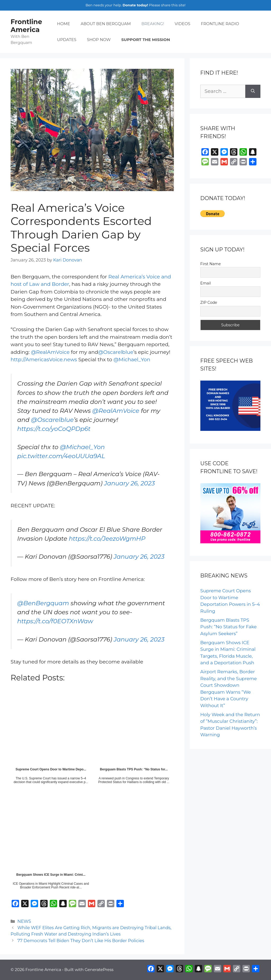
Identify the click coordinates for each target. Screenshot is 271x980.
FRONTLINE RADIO (220, 24)
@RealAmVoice (50, 352)
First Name (211, 264)
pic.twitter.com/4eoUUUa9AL (61, 456)
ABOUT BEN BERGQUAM (106, 24)
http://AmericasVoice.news (44, 360)
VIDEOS (182, 24)
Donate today (135, 5)
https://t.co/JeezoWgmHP (107, 539)
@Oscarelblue (116, 352)
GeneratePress (99, 970)
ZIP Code (209, 302)
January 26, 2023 (129, 483)
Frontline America (26, 26)
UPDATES (67, 40)
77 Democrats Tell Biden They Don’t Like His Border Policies (81, 941)
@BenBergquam (43, 603)
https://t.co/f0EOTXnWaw (55, 621)
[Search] (253, 91)
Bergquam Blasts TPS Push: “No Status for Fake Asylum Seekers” (229, 627)
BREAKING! (153, 24)
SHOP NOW (99, 40)
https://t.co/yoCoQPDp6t (54, 429)
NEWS (24, 921)
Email (206, 283)
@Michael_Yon (132, 360)
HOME (64, 24)
